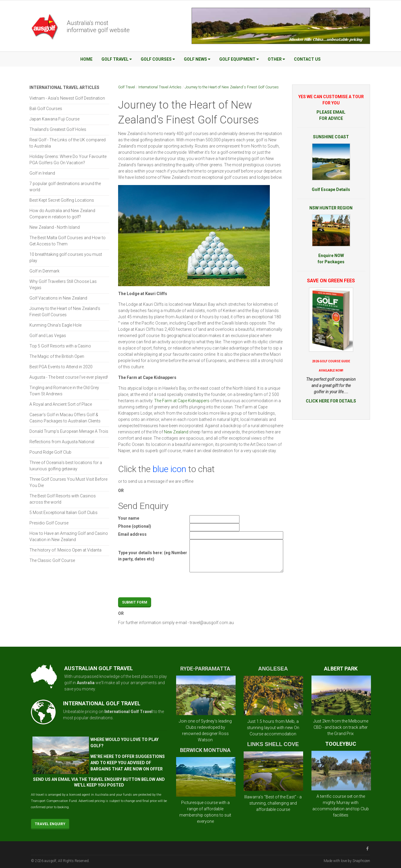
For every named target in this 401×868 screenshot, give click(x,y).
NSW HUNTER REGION (331, 208)
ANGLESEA (273, 669)
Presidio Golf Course (49, 523)
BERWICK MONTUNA (205, 750)
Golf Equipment (239, 59)
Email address (132, 534)
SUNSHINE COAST (331, 137)
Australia (86, 683)
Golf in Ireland (42, 173)
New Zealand (176, 432)
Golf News (197, 59)
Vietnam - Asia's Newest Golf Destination (67, 98)
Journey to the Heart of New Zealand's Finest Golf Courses (232, 87)
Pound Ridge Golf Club (50, 452)
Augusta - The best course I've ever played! (69, 377)
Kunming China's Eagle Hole (55, 325)
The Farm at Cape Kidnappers (182, 401)
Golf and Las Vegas (48, 336)
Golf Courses (158, 59)
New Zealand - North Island (55, 227)
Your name (129, 518)
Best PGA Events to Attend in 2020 (61, 367)
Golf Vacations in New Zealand (58, 298)
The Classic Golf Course (52, 560)
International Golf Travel (129, 712)
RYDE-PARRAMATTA (205, 669)
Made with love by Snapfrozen (347, 861)
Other (276, 59)
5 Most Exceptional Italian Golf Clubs (64, 513)
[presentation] (235, 586)
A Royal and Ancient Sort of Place (61, 404)
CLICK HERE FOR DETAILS (331, 401)
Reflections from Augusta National (62, 442)
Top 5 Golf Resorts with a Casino (60, 346)
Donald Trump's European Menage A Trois (69, 431)
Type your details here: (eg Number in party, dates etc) (153, 556)
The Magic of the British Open (57, 356)
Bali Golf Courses (46, 109)
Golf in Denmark (44, 271)
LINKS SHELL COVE (273, 744)
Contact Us (307, 59)
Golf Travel (117, 59)
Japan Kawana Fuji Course (54, 119)
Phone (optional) (135, 526)
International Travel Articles (160, 87)
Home (86, 59)
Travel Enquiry (50, 824)
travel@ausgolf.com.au (212, 623)
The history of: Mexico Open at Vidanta (65, 550)
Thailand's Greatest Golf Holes (58, 129)
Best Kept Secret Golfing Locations (62, 200)
